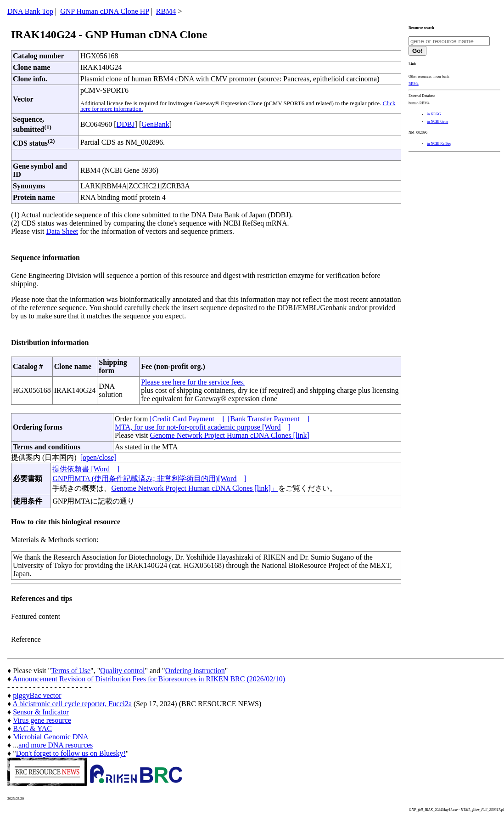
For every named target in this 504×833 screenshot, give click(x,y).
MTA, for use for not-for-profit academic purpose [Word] (203, 427)
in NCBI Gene (437, 122)
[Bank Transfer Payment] (269, 419)
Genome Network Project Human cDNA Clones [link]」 (194, 488)
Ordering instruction (195, 671)
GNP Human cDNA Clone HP (104, 11)
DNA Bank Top (30, 11)
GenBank (155, 124)
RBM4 (166, 11)
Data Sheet (62, 231)
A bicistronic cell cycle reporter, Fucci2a (72, 704)
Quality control (122, 671)
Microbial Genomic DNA (50, 737)
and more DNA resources (56, 745)
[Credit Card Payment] (187, 419)
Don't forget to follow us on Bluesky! (71, 753)
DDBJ (126, 124)
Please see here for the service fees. (193, 382)
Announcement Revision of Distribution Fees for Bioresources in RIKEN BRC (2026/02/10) (149, 679)
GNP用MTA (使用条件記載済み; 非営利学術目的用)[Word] (149, 479)
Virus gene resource (42, 720)
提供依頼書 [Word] (86, 469)
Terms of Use (71, 671)
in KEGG (434, 114)
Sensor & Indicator (41, 712)
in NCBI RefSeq (439, 144)
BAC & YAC (32, 728)
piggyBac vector (37, 695)
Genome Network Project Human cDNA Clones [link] (229, 435)
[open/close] (98, 457)
